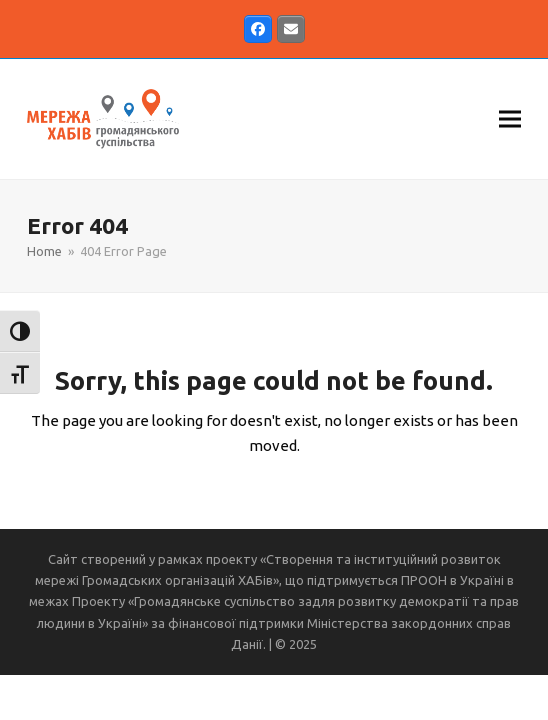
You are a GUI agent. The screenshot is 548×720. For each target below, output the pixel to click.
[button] (510, 118)
